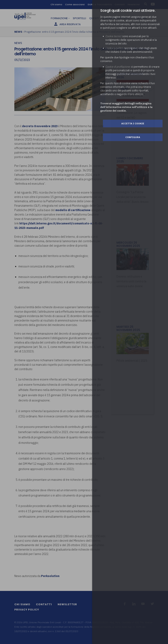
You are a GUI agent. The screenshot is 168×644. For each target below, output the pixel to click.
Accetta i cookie (133, 123)
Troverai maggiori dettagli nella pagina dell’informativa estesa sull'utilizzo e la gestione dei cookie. (126, 107)
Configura (133, 137)
